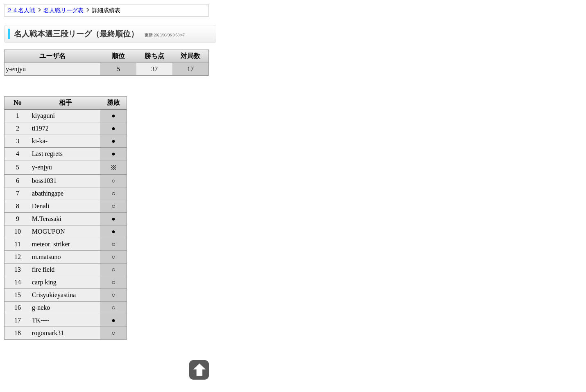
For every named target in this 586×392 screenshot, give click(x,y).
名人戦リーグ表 (63, 10)
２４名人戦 (21, 10)
